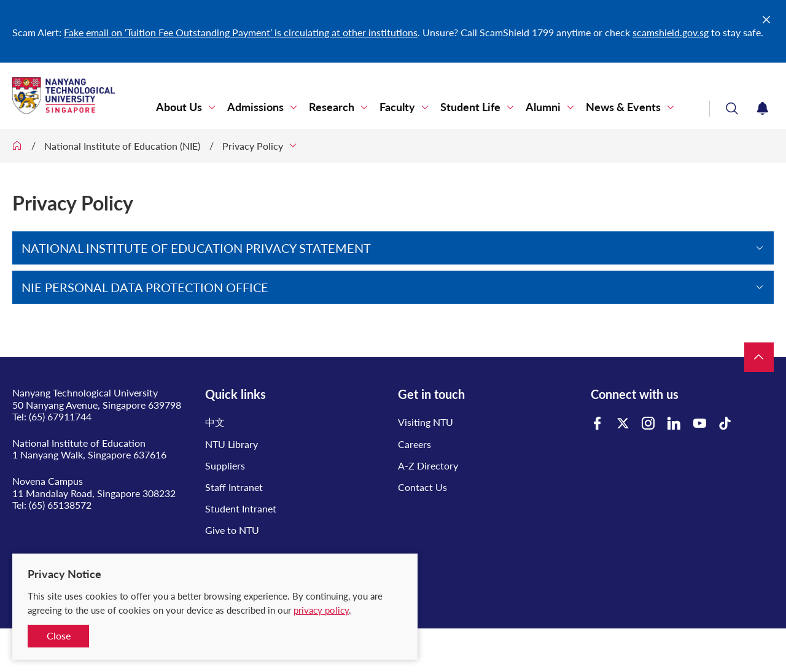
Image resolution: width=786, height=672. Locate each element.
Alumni (543, 107)
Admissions (255, 107)
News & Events (623, 107)
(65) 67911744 (60, 416)
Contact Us (422, 487)
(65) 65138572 (60, 505)
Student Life (470, 107)
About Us (179, 107)
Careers (414, 444)
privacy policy (321, 610)
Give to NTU (232, 530)
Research (332, 107)
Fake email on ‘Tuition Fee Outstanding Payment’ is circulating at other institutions (241, 32)
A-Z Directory (428, 465)
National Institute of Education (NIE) (122, 146)
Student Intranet (241, 508)
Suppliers (225, 465)
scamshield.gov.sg (671, 32)
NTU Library (232, 444)
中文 (215, 422)
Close (59, 635)
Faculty (397, 107)
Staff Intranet (234, 487)
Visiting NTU (426, 422)
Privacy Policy (253, 146)
